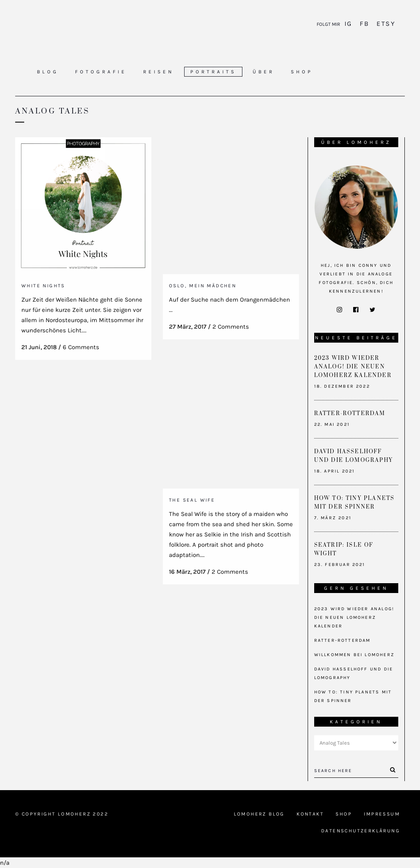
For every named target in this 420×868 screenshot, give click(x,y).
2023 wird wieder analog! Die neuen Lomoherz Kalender (353, 367)
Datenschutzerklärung (361, 831)
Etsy (385, 24)
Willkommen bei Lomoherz (355, 655)
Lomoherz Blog (259, 814)
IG (350, 24)
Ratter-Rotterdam (350, 414)
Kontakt (310, 814)
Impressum (382, 814)
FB (364, 24)
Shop (344, 814)
